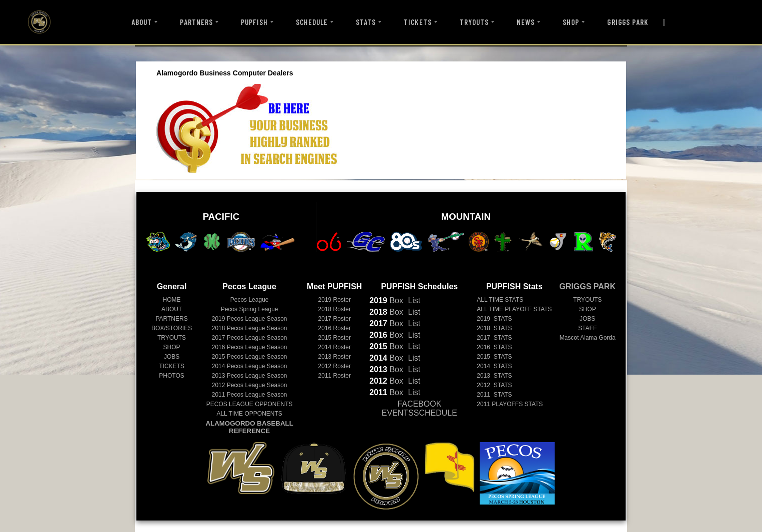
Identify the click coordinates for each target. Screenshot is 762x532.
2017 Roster (335, 319)
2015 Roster (335, 338)
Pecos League (250, 300)
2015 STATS (494, 357)
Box (386, 300)
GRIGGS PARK (628, 22)
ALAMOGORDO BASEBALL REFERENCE (249, 427)
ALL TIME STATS (500, 300)
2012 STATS (494, 385)
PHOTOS (171, 376)
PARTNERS (196, 22)
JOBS (172, 357)
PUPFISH (254, 22)
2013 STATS (494, 376)
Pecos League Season (250, 319)
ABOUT (142, 22)
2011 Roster (335, 376)
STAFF (587, 328)
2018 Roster (335, 309)
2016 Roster (335, 328)
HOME (172, 300)
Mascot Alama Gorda (588, 338)
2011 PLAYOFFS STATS (510, 404)
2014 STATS (494, 366)
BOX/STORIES (172, 328)
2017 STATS (494, 338)
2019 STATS (494, 319)
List (413, 300)
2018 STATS (494, 328)
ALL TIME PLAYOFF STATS (514, 309)
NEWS (526, 22)
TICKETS (417, 22)
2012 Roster (335, 366)
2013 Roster (335, 357)
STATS (366, 22)
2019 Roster (335, 300)
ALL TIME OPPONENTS (249, 414)
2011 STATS (494, 395)
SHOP (571, 22)
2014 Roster (335, 347)
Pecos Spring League (250, 309)
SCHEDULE (312, 22)
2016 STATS (494, 347)
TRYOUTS (474, 22)
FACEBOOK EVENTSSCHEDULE (419, 408)
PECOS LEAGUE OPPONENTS (250, 404)
